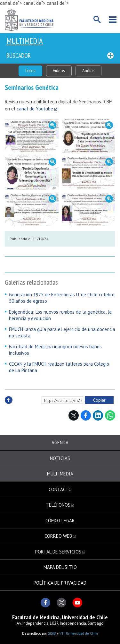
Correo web (58, 536)
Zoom (32, 136)
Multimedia (25, 41)
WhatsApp (110, 415)
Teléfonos (58, 505)
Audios (88, 71)
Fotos (30, 71)
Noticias (60, 458)
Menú (113, 20)
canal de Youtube (35, 109)
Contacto (60, 489)
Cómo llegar (60, 521)
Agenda (60, 443)
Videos (59, 71)
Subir (9, 407)
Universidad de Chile (82, 633)
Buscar (97, 20)
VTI (62, 633)
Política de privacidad (60, 583)
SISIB (52, 633)
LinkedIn (98, 415)
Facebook (86, 415)
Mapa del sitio (60, 567)
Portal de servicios (58, 552)
